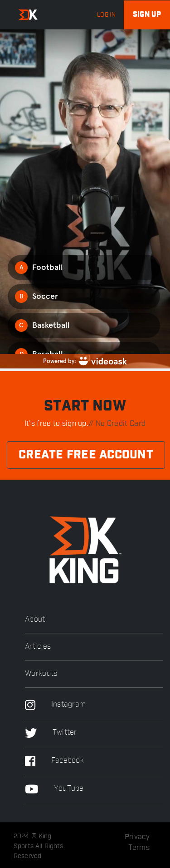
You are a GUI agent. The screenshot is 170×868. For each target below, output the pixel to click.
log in (106, 15)
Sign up (147, 15)
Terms (139, 848)
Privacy (137, 837)
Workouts (41, 674)
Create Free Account (86, 455)
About (35, 620)
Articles (38, 647)
